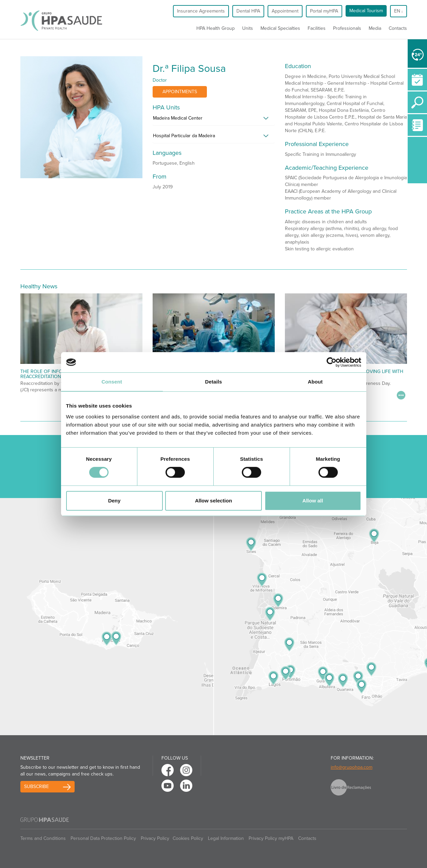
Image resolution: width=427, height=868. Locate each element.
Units (248, 28)
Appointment (285, 11)
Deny (114, 501)
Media (375, 28)
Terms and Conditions (43, 838)
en (398, 11)
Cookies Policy (188, 838)
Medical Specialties (280, 28)
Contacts (398, 28)
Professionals (347, 28)
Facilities (317, 28)
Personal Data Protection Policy (103, 838)
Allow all (313, 501)
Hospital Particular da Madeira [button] (184, 136)
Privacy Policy (155, 838)
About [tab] (315, 382)
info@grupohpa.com (352, 767)
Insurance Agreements (201, 11)
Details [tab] (214, 382)
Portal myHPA (324, 11)
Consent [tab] (112, 382)
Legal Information (226, 838)
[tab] (214, 120)
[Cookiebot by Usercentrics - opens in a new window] (332, 362)
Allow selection (213, 501)
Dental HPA (248, 11)
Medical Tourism (366, 11)
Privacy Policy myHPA (271, 838)
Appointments (180, 92)
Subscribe (36, 787)
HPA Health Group (216, 28)
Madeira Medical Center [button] (178, 118)
